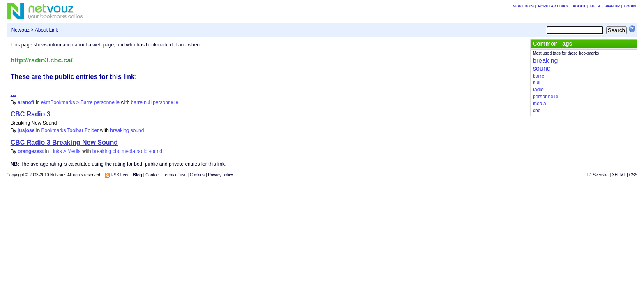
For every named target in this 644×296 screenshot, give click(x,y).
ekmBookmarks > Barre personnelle (80, 102)
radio (142, 151)
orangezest (31, 151)
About (579, 6)
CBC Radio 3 (31, 114)
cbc (116, 151)
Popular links (553, 6)
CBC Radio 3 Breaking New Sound (64, 142)
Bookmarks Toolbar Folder (70, 130)
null (148, 102)
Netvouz (21, 30)
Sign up (612, 6)
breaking (120, 130)
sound (137, 130)
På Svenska (598, 175)
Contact (152, 175)
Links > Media (65, 151)
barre (137, 102)
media (128, 151)
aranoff (26, 102)
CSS (634, 175)
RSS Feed (120, 175)
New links (523, 6)
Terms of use (175, 175)
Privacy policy (220, 175)
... (13, 94)
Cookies (197, 175)
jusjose (26, 130)
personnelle (166, 102)
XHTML (619, 175)
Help (595, 6)
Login (630, 6)
